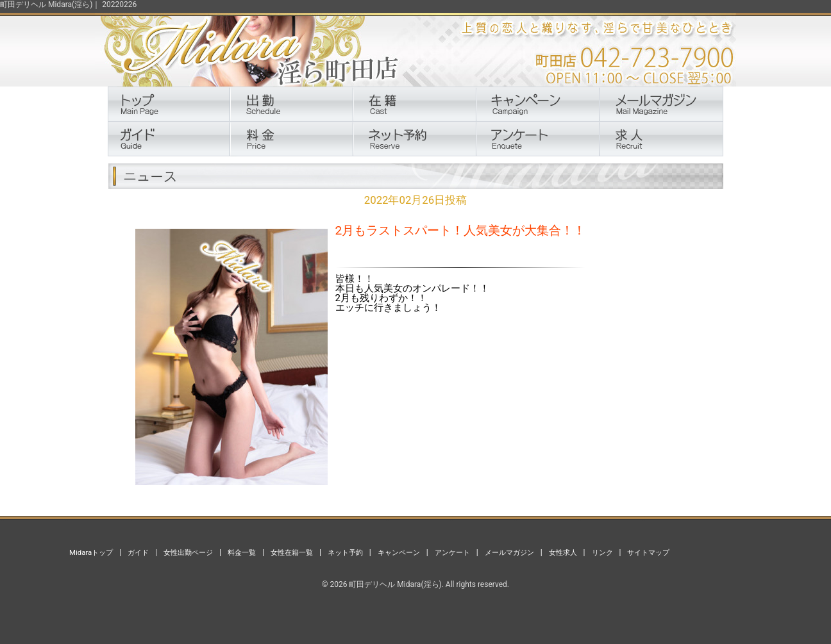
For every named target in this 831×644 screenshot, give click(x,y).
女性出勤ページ (188, 552)
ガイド (138, 552)
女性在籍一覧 (292, 552)
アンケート (452, 552)
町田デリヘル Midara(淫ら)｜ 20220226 (68, 4)
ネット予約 (345, 552)
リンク (602, 552)
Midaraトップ (91, 552)
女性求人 (563, 552)
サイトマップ (648, 552)
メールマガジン (509, 552)
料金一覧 (242, 552)
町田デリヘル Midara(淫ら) (395, 584)
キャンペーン (399, 552)
